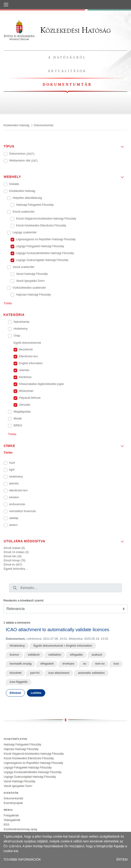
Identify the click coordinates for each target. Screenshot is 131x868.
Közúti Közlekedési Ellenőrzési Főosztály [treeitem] (29, 758)
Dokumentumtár (67, 84)
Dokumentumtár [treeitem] (13, 798)
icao (116, 664)
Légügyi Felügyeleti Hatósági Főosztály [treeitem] (28, 768)
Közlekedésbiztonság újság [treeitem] (20, 829)
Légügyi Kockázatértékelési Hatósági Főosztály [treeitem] (33, 772)
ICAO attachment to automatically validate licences (57, 630)
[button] (65, 145)
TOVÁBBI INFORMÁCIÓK (22, 859)
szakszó (97, 655)
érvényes (68, 664)
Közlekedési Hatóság (57, 30)
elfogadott (47, 664)
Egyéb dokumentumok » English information (63, 646)
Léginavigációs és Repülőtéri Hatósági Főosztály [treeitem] (33, 763)
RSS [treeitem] (7, 825)
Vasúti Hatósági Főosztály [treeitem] (20, 781)
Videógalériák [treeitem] (12, 820)
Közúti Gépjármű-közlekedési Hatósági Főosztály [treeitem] (34, 754)
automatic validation (91, 673)
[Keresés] (15, 588)
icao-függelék (19, 682)
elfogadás (76, 655)
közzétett (16, 673)
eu (85, 664)
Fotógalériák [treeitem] (11, 815)
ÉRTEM (122, 859)
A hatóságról (67, 57)
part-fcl (35, 673)
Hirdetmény (17, 646)
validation (55, 655)
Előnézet (15, 693)
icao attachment (59, 673)
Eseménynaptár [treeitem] (13, 803)
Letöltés (36, 693)
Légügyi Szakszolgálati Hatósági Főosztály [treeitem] (30, 777)
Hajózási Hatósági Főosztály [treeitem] (21, 749)
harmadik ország (21, 664)
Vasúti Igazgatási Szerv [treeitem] (18, 786)
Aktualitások (67, 71)
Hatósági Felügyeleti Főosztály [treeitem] (22, 745)
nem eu (100, 664)
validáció (34, 655)
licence (14, 655)
